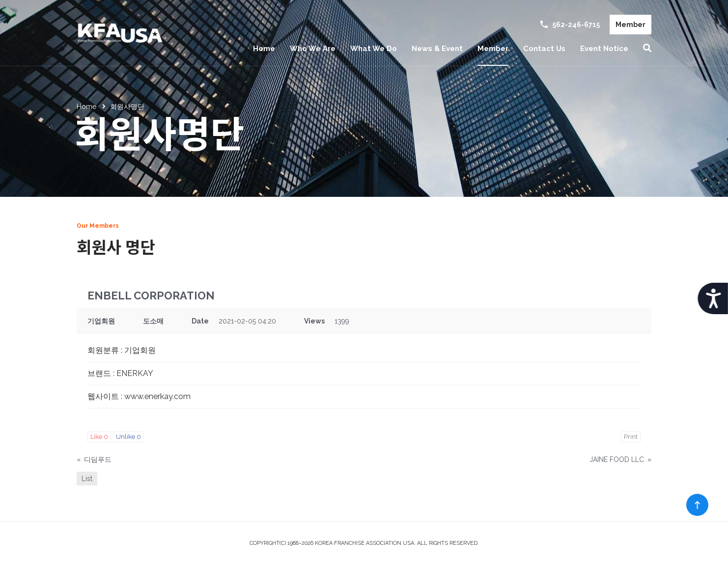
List (87, 479)
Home (264, 49)
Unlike (128, 437)
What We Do (374, 49)
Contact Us (544, 49)
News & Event (437, 49)
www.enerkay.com (157, 396)
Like (99, 437)
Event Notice (604, 49)
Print (631, 437)
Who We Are (313, 49)
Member (630, 25)
